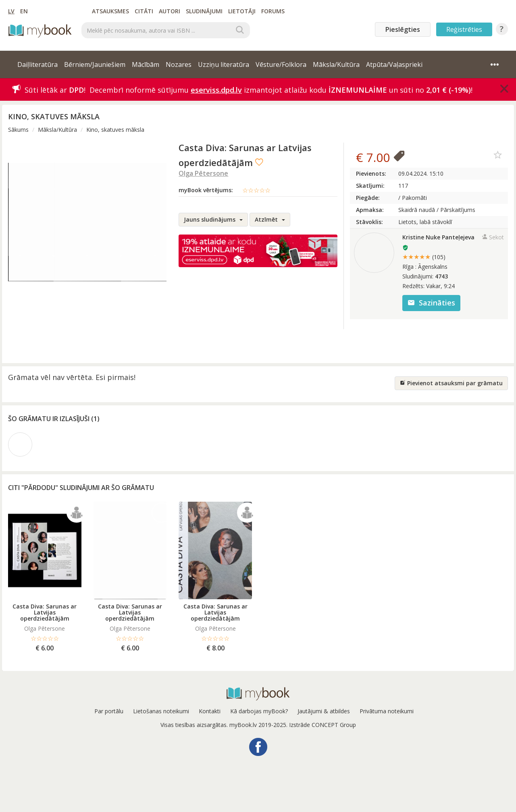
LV (11, 11)
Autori (170, 11)
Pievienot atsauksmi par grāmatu (451, 383)
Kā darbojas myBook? (259, 711)
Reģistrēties (464, 29)
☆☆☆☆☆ (256, 190)
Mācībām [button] (146, 64)
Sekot (493, 237)
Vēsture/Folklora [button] (281, 64)
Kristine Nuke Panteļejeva (438, 237)
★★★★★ (424, 257)
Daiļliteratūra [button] (37, 64)
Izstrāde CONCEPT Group (322, 725)
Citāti (144, 11)
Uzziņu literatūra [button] (224, 64)
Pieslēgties (403, 29)
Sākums (18, 130)
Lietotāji (242, 11)
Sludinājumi (204, 11)
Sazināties (431, 303)
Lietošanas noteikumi (161, 711)
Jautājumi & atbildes (324, 711)
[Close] (504, 89)
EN (24, 11)
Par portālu (109, 711)
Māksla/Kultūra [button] (336, 64)
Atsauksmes (110, 11)
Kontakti (210, 711)
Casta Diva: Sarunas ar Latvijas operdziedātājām (45, 613)
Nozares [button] (179, 64)
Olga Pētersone (203, 173)
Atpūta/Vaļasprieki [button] (394, 64)
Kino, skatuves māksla (115, 130)
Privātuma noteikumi (387, 711)
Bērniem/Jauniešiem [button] (95, 64)
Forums (273, 11)
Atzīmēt (270, 219)
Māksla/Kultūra (57, 130)
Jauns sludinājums (213, 219)
